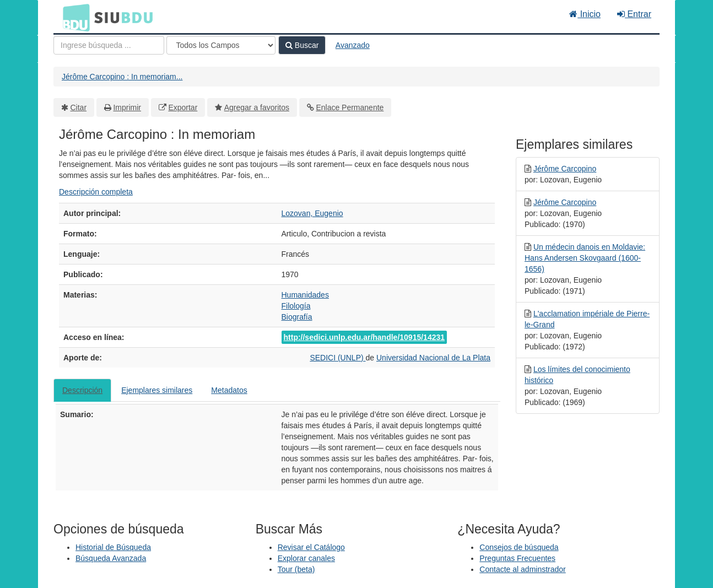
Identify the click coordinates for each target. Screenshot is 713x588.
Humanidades (305, 295)
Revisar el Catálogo (311, 547)
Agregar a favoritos (257, 107)
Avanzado (353, 45)
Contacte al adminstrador (522, 569)
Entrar (634, 14)
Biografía (297, 317)
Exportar (183, 107)
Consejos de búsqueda (519, 547)
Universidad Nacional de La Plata (433, 358)
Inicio (585, 14)
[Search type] (221, 45)
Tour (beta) (296, 569)
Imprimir (127, 107)
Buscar (302, 45)
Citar (79, 107)
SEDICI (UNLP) (337, 358)
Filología (296, 306)
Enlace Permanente (350, 107)
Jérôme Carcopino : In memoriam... (122, 77)
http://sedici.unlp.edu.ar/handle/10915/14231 (364, 337)
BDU (73, 17)
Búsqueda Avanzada (111, 558)
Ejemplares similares (157, 390)
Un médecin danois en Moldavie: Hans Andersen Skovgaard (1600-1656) (585, 258)
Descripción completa (96, 192)
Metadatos (229, 390)
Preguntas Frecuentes (517, 558)
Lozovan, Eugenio (312, 213)
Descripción (82, 390)
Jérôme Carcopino (565, 169)
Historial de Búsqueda (113, 547)
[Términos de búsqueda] (109, 45)
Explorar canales (306, 558)
